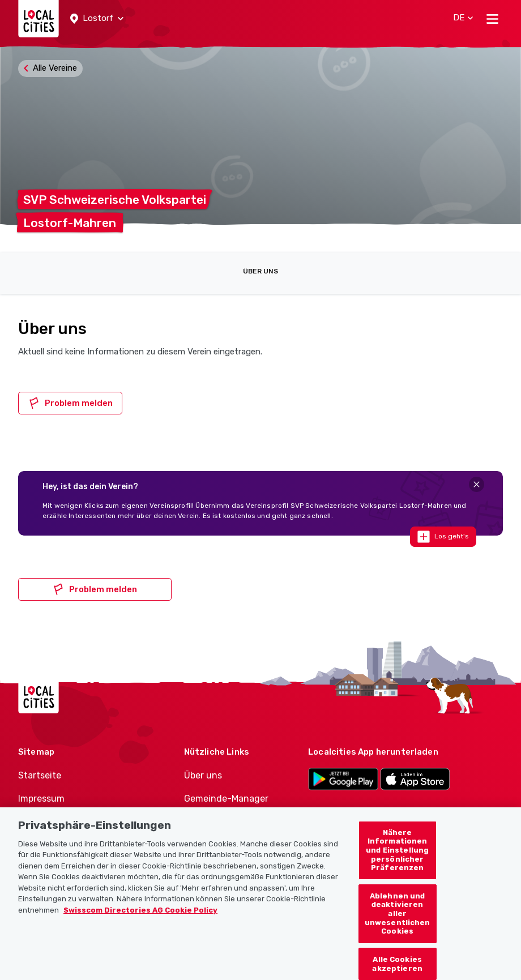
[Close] (477, 484)
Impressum (41, 799)
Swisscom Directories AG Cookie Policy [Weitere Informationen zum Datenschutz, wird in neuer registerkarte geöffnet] (140, 920)
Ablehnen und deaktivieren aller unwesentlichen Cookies (398, 923)
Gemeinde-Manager (226, 799)
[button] (97, 19)
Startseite (40, 775)
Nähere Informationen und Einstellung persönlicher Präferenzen (397, 860)
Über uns (260, 271)
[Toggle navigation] (492, 19)
